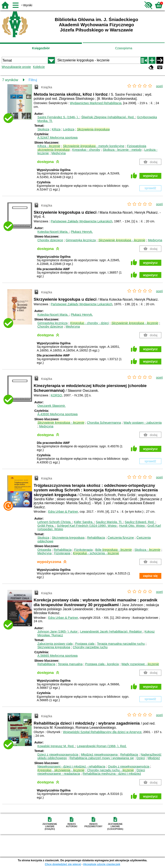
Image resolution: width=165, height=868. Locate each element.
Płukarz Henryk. (82, 232)
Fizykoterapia (83, 550)
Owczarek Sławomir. (52, 406)
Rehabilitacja (96, 538)
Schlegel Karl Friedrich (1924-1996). (87, 526)
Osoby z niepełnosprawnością (129, 766)
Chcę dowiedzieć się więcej (63, 864)
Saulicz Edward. (140, 522)
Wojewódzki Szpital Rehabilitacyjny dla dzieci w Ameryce (102, 732)
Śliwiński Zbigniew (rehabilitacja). (108, 117)
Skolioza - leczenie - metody (122, 150)
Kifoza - (49, 146)
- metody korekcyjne (94, 146)
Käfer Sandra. (84, 522)
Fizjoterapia (62, 553)
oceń (159, 86)
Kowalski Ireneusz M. (56, 746)
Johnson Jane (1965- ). (58, 632)
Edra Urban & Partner (63, 512)
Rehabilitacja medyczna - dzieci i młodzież (112, 774)
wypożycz (150, 176)
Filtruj (33, 80)
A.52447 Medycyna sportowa (58, 138)
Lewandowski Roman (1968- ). (102, 746)
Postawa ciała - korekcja (102, 664)
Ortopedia (44, 550)
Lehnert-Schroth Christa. (55, 522)
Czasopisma (124, 48)
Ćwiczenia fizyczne (121, 538)
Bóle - (114, 550)
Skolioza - (147, 550)
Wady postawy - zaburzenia (142, 423)
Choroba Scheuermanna (104, 423)
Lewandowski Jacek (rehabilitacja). (111, 632)
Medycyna (59, 153)
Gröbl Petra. (46, 526)
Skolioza (43, 129)
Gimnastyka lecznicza (81, 240)
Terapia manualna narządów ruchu (121, 644)
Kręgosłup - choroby (86, 150)
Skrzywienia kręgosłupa (68, 538)
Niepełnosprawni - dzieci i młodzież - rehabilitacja (71, 766)
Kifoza (56, 129)
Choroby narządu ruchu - (110, 770)
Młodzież (154, 758)
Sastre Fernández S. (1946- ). (58, 117)
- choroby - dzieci (89, 323)
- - (61, 770)
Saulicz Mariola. (109, 522)
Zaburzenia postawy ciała (55, 644)
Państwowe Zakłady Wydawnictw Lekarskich (82, 221)
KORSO (56, 395)
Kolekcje (39, 67)
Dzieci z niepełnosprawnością (58, 755)
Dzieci (141, 758)
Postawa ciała (85, 644)
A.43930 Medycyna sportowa (58, 414)
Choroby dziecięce (50, 240)
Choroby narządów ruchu (90, 647)
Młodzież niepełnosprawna (99, 755)
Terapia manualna (70, 664)
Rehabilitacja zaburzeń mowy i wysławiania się (102, 758)
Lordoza (69, 129)
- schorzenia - (96, 553)
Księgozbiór (41, 48)
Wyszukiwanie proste (16, 67)
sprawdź (150, 188)
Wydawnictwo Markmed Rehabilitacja (96, 103)
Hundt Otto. (132, 526)
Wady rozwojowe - (140, 664)
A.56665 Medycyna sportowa (58, 656)
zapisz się (150, 576)
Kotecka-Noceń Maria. (53, 232)
